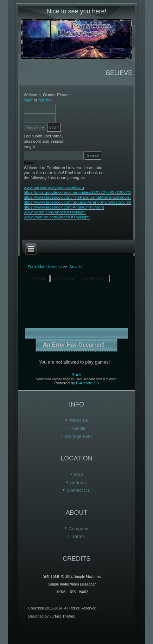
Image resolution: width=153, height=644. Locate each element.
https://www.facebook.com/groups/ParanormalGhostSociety (78, 202)
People (78, 428)
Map (78, 474)
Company (78, 529)
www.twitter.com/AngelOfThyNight (55, 212)
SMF (47, 576)
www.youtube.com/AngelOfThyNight (57, 217)
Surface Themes (62, 616)
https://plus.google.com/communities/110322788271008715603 (82, 192)
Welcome (78, 420)
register (45, 100)
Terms (78, 536)
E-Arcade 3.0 (87, 383)
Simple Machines (88, 576)
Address (78, 482)
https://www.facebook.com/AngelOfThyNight (64, 207)
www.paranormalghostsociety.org (54, 187)
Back (76, 375)
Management (78, 436)
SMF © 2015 (63, 576)
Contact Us (78, 490)
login (28, 100)
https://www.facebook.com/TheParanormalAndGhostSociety (78, 197)
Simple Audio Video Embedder (72, 584)
